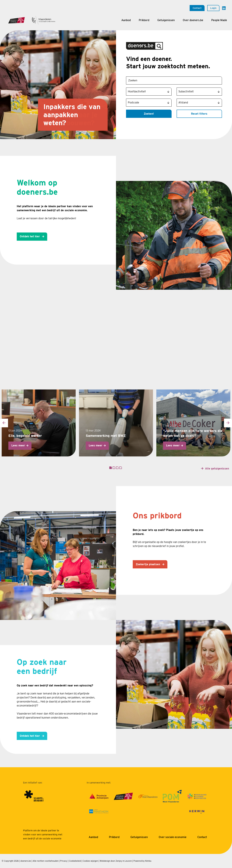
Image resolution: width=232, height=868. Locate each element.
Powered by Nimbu (142, 861)
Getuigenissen (166, 20)
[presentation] (4, 423)
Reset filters (199, 114)
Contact (197, 8)
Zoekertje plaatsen (148, 564)
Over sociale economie (173, 837)
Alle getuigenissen (217, 469)
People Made (219, 20)
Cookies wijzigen (90, 861)
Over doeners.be (193, 20)
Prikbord (144, 20)
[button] (111, 468)
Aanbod (126, 20)
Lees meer (18, 445)
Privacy (64, 861)
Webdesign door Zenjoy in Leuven (116, 861)
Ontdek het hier (30, 236)
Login (213, 8)
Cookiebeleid (75, 861)
